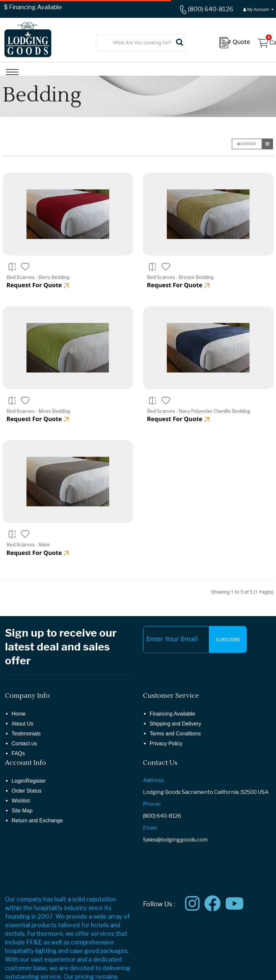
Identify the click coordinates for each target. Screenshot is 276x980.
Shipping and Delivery (175, 724)
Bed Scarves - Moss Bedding (38, 411)
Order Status (27, 791)
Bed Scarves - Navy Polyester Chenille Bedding (199, 411)
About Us (23, 724)
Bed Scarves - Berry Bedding (38, 277)
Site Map (22, 811)
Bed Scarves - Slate (28, 545)
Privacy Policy (166, 744)
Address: (154, 780)
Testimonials (26, 734)
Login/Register (29, 781)
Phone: (152, 804)
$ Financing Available (33, 7)
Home (19, 714)
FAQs (18, 753)
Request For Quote (38, 285)
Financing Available (172, 714)
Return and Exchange (37, 821)
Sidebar (247, 144)
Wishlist (21, 801)
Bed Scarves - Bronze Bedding (180, 277)
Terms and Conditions (175, 734)
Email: (150, 828)
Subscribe (228, 639)
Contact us (24, 744)
